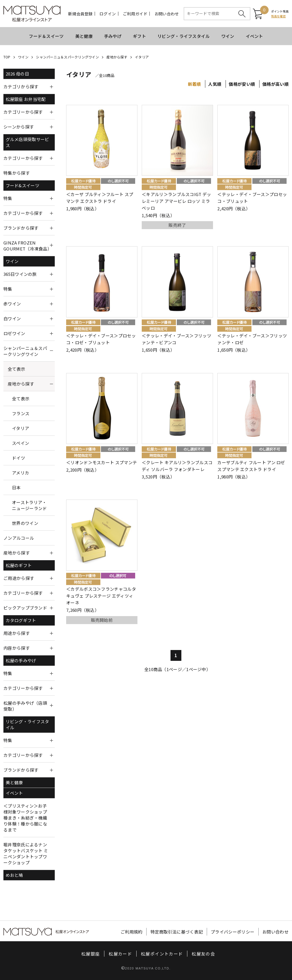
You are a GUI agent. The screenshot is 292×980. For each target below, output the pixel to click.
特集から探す (17, 173)
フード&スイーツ (23, 185)
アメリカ (21, 473)
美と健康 (84, 36)
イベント (255, 36)
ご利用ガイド (135, 14)
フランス (21, 413)
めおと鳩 (14, 875)
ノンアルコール (19, 538)
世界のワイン (25, 523)
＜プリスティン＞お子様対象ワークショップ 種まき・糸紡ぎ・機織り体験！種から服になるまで (25, 818)
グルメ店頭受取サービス (28, 142)
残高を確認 (278, 16)
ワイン (228, 36)
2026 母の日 (17, 74)
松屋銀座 (91, 954)
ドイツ (19, 458)
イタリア (142, 57)
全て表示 (16, 369)
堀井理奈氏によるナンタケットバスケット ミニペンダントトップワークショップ (26, 853)
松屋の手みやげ (21, 660)
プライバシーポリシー (233, 932)
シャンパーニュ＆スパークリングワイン (67, 57)
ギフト (139, 36)
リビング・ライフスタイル (184, 36)
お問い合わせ (167, 14)
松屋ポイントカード (162, 954)
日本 (16, 487)
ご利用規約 (132, 932)
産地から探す (117, 57)
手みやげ (113, 36)
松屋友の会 (203, 954)
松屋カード (120, 954)
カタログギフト (21, 620)
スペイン (21, 443)
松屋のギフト (19, 565)
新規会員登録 (80, 14)
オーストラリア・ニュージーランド (29, 505)
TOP (7, 57)
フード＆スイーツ (46, 36)
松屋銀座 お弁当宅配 (26, 99)
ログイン (108, 14)
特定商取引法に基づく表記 (177, 932)
